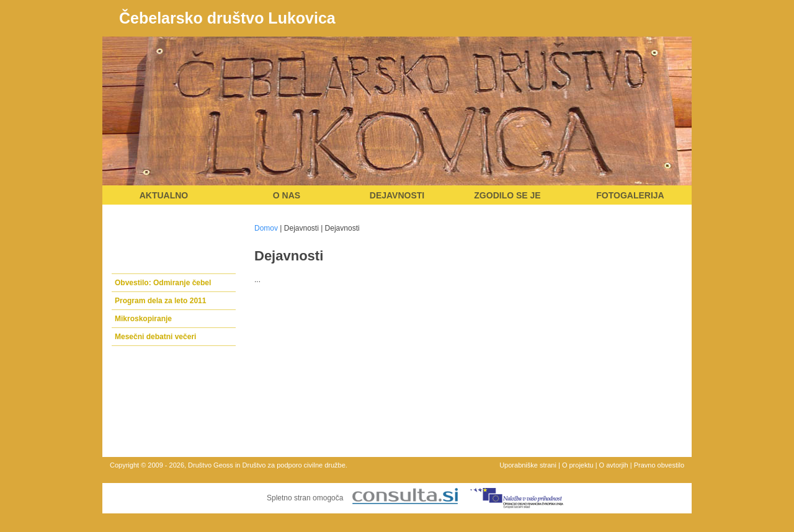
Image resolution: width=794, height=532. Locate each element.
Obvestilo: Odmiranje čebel (163, 283)
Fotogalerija (630, 195)
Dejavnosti (397, 195)
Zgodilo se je (507, 195)
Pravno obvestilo (659, 465)
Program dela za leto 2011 (160, 301)
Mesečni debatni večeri (155, 337)
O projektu (578, 465)
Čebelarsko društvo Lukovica (227, 18)
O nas (287, 195)
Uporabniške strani (528, 465)
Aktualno (164, 195)
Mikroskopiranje (143, 319)
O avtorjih (614, 465)
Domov (266, 228)
